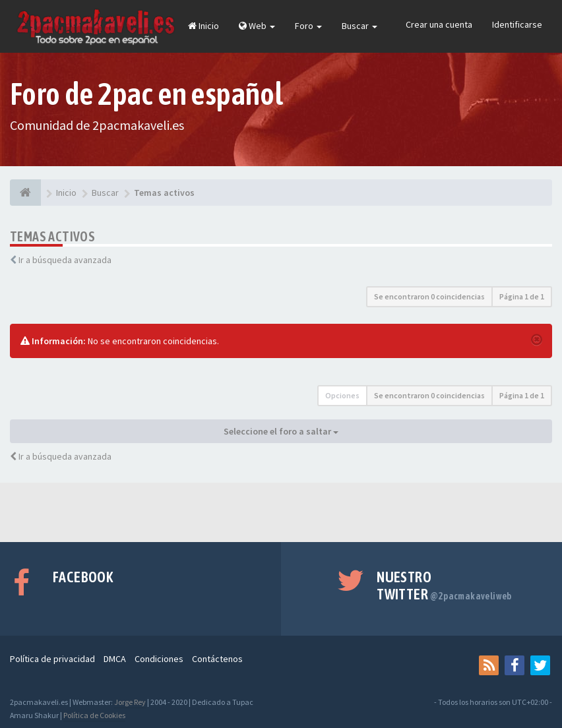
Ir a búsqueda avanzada (65, 260)
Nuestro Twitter (444, 586)
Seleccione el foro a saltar (281, 431)
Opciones (342, 395)
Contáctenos (217, 659)
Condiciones (159, 659)
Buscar (359, 26)
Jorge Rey (130, 702)
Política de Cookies (94, 715)
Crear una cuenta (439, 24)
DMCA (115, 659)
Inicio (203, 26)
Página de (522, 296)
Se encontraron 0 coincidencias (429, 296)
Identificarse (517, 24)
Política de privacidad (52, 659)
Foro (308, 26)
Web (257, 26)
